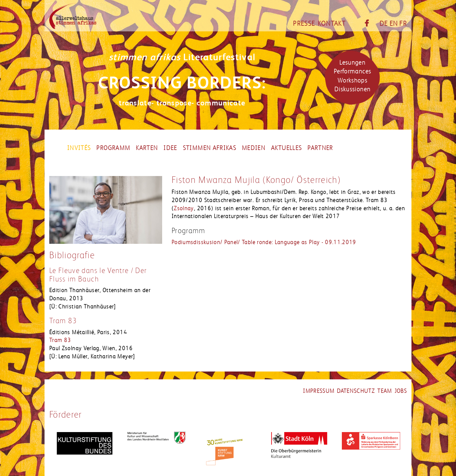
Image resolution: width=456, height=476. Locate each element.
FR (403, 24)
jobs (401, 391)
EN (394, 24)
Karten (147, 148)
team (384, 391)
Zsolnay (184, 208)
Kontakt (332, 24)
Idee (170, 148)
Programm (113, 148)
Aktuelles (286, 148)
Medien (254, 148)
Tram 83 (63, 321)
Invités (79, 148)
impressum (319, 391)
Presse (304, 24)
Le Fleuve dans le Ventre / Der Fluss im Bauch (98, 275)
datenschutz (356, 391)
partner (320, 148)
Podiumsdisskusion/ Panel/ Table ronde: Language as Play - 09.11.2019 (264, 242)
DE (384, 24)
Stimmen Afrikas (209, 148)
